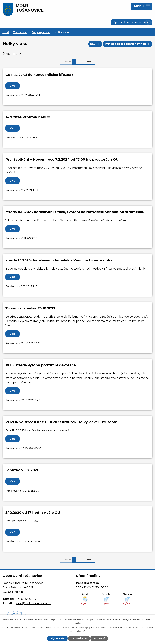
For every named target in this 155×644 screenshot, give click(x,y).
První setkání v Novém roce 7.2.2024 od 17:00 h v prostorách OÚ (62, 159)
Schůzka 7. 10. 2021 (22, 470)
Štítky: (7, 54)
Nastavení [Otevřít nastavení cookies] (99, 638)
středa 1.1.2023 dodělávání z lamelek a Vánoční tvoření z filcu (59, 260)
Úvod (6, 32)
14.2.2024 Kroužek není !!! (28, 117)
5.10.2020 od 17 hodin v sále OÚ (33, 513)
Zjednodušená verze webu (131, 22)
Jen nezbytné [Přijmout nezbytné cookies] (79, 638)
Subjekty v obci (41, 32)
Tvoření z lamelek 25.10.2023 (30, 308)
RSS (95, 44)
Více (12, 86)
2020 (19, 54)
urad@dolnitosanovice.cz (33, 603)
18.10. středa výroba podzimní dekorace (41, 365)
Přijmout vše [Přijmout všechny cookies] (57, 638)
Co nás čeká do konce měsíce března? (39, 75)
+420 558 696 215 (28, 599)
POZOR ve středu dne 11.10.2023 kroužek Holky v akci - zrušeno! (61, 422)
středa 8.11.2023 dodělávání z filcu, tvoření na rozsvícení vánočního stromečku (75, 212)
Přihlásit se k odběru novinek (128, 44)
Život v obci (20, 32)
